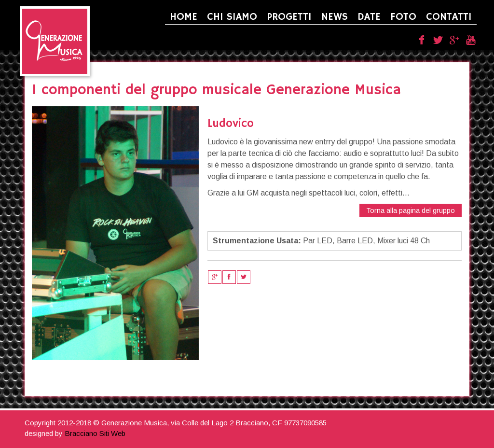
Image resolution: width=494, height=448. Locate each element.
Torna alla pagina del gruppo (411, 210)
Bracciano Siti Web (95, 433)
